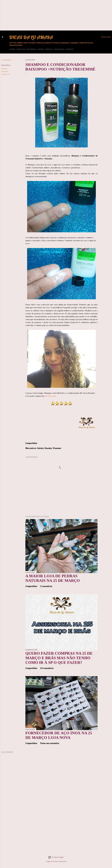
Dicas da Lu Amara (31, 37)
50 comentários (47, 668)
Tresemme (6, 74)
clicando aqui (50, 396)
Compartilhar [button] (6, 60)
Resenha (5, 71)
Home (12, 49)
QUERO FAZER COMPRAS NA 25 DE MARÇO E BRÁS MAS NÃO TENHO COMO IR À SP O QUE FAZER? (59, 658)
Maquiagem (58, 49)
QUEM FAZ (20, 49)
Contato (69, 49)
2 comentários (46, 586)
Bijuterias (30, 49)
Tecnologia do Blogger (56, 857)
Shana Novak (63, 862)
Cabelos (48, 49)
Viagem (40, 49)
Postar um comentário (50, 743)
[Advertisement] (56, 15)
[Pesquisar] (106, 37)
